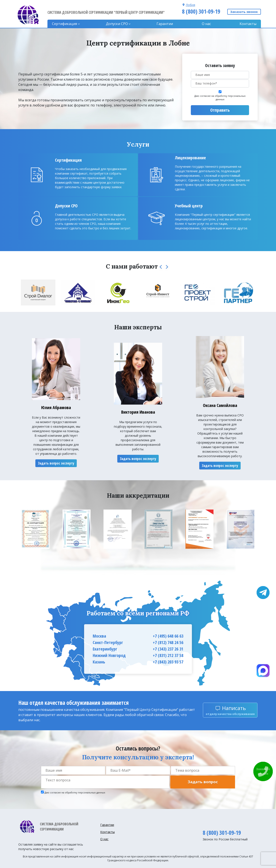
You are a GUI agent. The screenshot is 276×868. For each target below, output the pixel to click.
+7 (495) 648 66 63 (168, 636)
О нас (206, 24)
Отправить (220, 110)
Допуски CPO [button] (117, 24)
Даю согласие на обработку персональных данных (220, 98)
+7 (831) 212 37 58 (168, 655)
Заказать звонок (244, 12)
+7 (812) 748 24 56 (168, 642)
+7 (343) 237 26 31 (168, 649)
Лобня (191, 5)
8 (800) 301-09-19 (201, 11)
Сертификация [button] (64, 24)
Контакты (248, 24)
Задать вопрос (203, 782)
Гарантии (165, 24)
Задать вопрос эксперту (56, 463)
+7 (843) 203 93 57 (168, 662)
